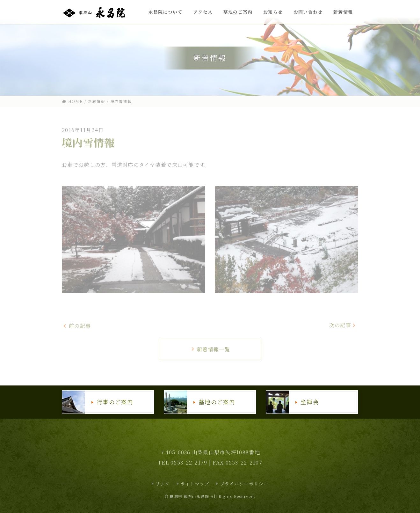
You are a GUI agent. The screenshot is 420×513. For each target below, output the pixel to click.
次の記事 (343, 325)
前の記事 (77, 326)
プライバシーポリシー (244, 484)
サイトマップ (195, 484)
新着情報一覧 (210, 349)
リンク (163, 484)
